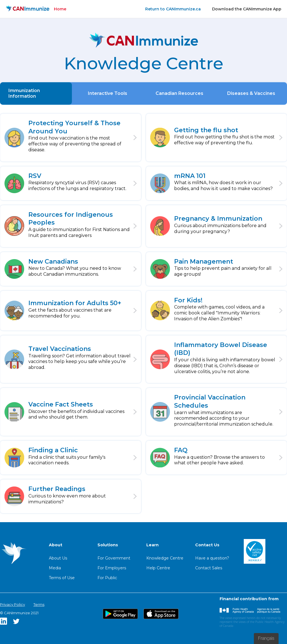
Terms (39, 604)
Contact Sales (209, 568)
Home (60, 9)
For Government (114, 558)
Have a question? (212, 558)
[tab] (36, 93)
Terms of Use (62, 578)
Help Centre (158, 568)
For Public (107, 578)
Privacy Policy (12, 604)
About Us (58, 558)
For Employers (112, 568)
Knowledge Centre (165, 558)
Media (55, 568)
